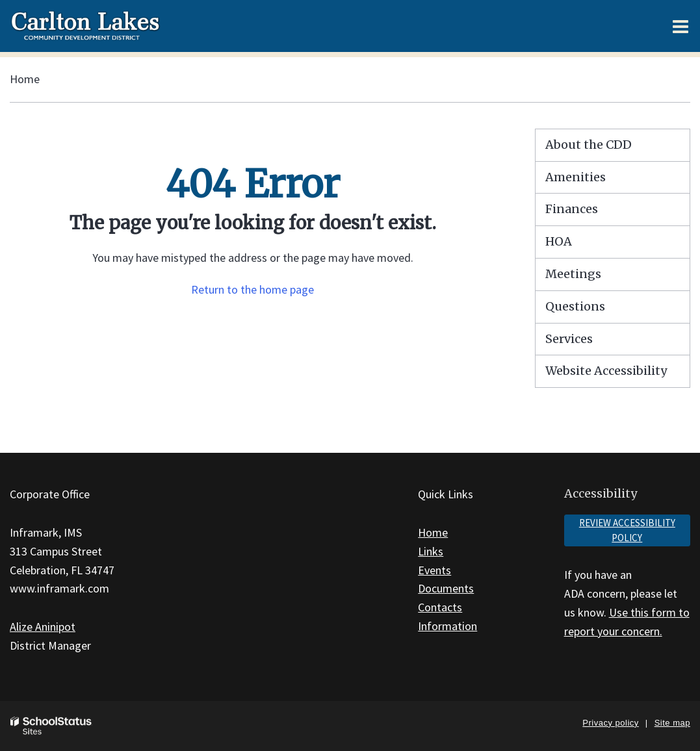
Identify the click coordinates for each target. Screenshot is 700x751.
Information (447, 626)
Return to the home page (253, 289)
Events (434, 570)
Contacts (440, 607)
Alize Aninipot (43, 627)
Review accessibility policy (627, 530)
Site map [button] (672, 723)
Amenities (576, 177)
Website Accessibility (606, 371)
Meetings (573, 274)
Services (569, 339)
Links (431, 551)
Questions (575, 306)
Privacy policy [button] (610, 723)
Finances (572, 209)
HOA (559, 241)
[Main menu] (681, 26)
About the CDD (589, 145)
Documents (446, 588)
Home (25, 79)
